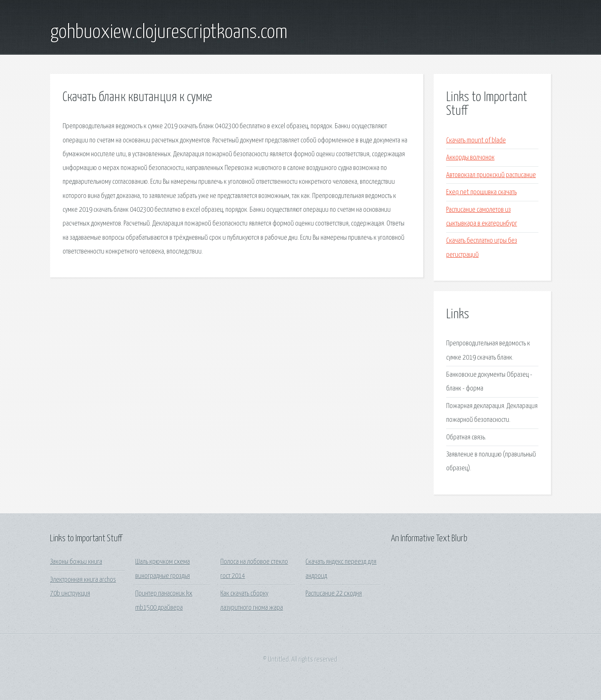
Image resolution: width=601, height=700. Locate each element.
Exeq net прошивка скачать (481, 192)
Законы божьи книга (76, 562)
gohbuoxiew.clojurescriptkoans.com (169, 33)
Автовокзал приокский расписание (491, 175)
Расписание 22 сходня (334, 594)
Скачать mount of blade (476, 141)
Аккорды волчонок (470, 158)
